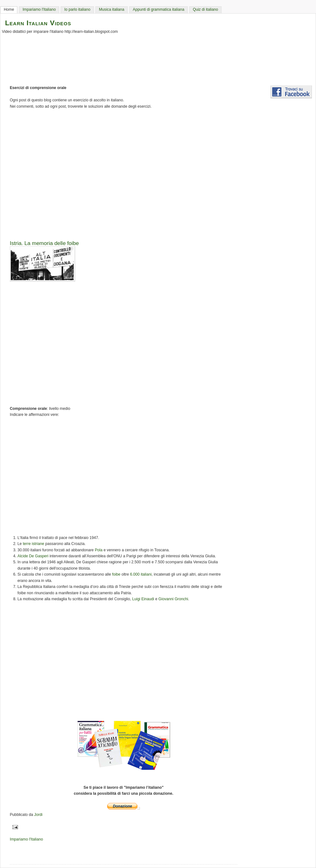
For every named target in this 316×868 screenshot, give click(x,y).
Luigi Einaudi (143, 599)
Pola (99, 550)
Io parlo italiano (77, 9)
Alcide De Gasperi (33, 556)
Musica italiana (112, 9)
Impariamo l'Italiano (39, 9)
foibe (116, 574)
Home (9, 9)
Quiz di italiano (205, 9)
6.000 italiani (141, 574)
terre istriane (33, 544)
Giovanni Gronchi (173, 599)
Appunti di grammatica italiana (158, 9)
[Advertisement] (161, 172)
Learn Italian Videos (38, 23)
